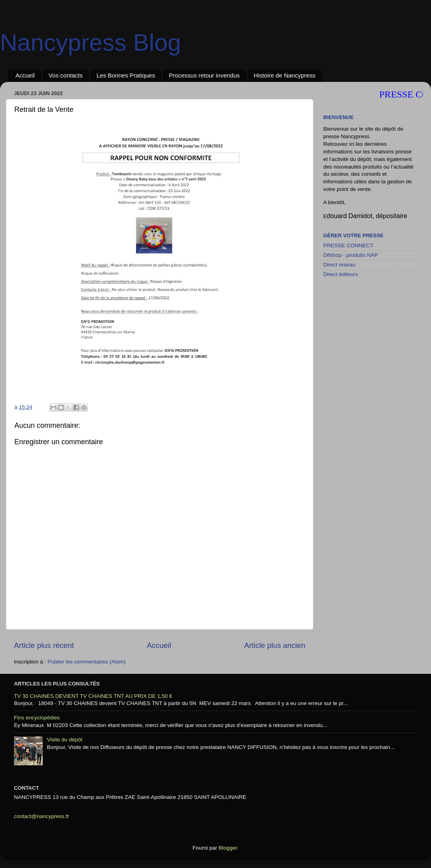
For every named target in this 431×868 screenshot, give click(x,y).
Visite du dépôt (64, 740)
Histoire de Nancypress (285, 75)
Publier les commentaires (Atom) (87, 662)
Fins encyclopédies (37, 718)
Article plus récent (44, 645)
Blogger (228, 848)
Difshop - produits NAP (351, 255)
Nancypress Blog (91, 43)
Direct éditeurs (341, 274)
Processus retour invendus (204, 75)
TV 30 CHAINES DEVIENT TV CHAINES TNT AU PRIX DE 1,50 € (93, 696)
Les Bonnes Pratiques (126, 75)
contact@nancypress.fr (42, 816)
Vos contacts (66, 75)
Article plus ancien (275, 645)
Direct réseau (339, 265)
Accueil (25, 75)
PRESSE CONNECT (348, 245)
